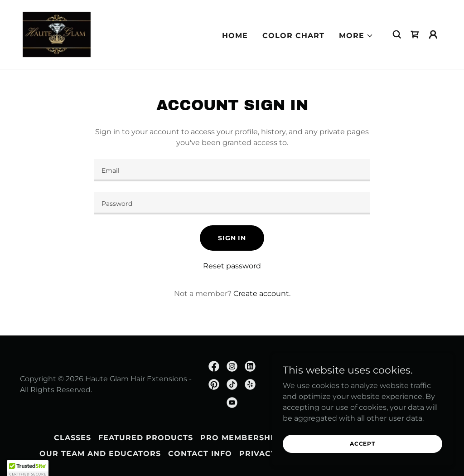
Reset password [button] (232, 266)
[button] (356, 36)
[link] (57, 34)
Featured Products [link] (146, 438)
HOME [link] (235, 36)
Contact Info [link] (200, 454)
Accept (362, 444)
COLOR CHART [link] (293, 36)
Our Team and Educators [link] (100, 454)
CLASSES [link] (72, 438)
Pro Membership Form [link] (253, 438)
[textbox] (232, 170)
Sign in (232, 238)
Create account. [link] (262, 294)
